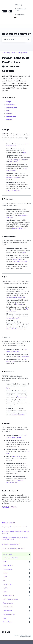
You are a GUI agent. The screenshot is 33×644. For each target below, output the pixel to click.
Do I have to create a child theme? (11, 544)
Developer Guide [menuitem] (8, 607)
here (25, 153)
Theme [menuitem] (5, 562)
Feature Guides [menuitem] (8, 569)
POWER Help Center (8, 53)
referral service (17, 260)
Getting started (22, 53)
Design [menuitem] (5, 592)
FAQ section (16, 456)
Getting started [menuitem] (8, 554)
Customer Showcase (13, 178)
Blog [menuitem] (4, 581)
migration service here (20, 262)
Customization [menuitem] (7, 611)
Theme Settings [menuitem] (8, 566)
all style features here (13, 191)
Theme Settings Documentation (19, 160)
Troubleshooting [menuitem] (8, 603)
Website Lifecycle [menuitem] (8, 596)
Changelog (19, 5)
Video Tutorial (13, 162)
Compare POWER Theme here (16, 297)
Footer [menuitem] (5, 577)
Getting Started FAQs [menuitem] (11, 558)
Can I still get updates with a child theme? (13, 549)
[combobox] (14, 39)
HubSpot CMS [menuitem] (7, 584)
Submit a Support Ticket (21, 10)
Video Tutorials (20, 15)
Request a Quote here (19, 228)
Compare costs (20, 304)
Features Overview (23, 357)
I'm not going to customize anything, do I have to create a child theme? (15, 539)
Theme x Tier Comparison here (16, 329)
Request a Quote (22, 397)
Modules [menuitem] (6, 588)
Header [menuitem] (5, 573)
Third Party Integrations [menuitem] (10, 599)
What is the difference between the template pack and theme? (15, 532)
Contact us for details (13, 318)
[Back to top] (16, 642)
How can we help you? (16, 34)
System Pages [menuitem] (7, 622)
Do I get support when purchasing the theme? (14, 527)
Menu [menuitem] (5, 618)
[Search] (28, 39)
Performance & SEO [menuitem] (9, 615)
